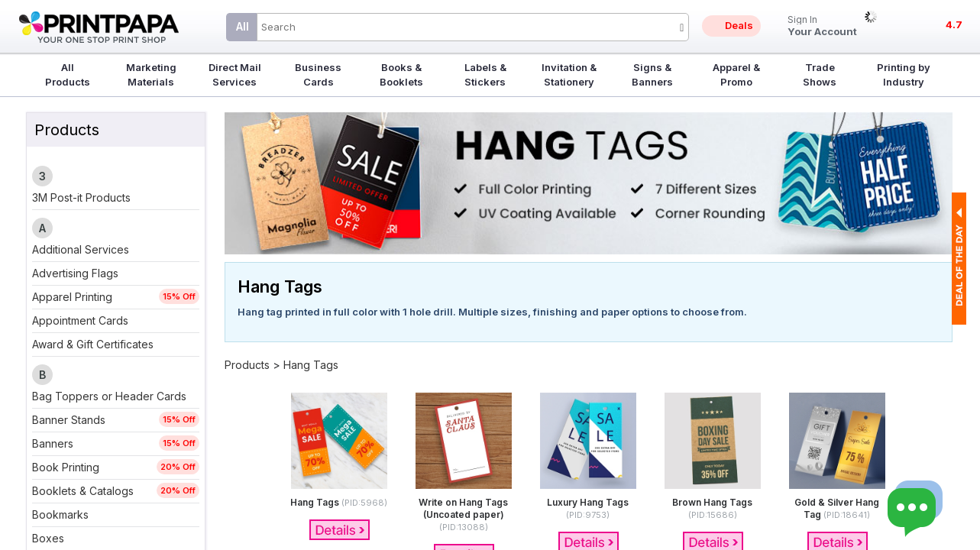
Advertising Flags (75, 273)
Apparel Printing (72, 297)
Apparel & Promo (736, 74)
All (243, 26)
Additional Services (81, 249)
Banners (53, 443)
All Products (68, 74)
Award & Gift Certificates (93, 344)
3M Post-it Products (81, 197)
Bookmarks (60, 514)
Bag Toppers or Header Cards (109, 396)
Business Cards (318, 74)
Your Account (822, 26)
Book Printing (66, 467)
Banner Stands (69, 420)
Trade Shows (820, 74)
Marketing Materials (151, 74)
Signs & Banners (652, 74)
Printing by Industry (904, 74)
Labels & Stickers (485, 74)
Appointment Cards (80, 320)
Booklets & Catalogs (83, 491)
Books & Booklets (401, 74)
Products (247, 365)
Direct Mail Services (235, 74)
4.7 (954, 24)
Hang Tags (311, 365)
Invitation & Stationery (569, 74)
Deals (739, 25)
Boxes (48, 538)
